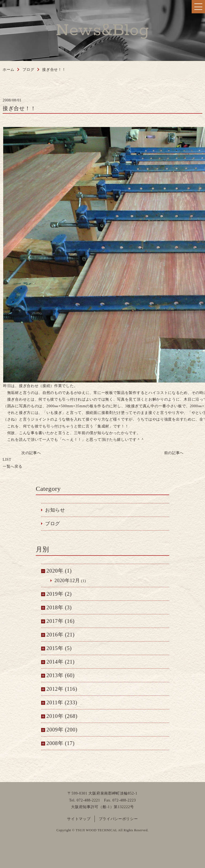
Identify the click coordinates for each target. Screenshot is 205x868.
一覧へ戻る (13, 463)
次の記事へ (31, 453)
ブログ (53, 524)
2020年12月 (67, 581)
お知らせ (55, 510)
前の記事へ (174, 453)
